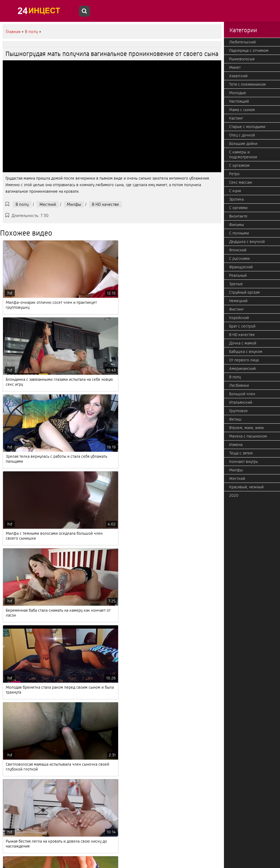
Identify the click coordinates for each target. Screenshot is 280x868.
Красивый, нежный (246, 487)
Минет (235, 67)
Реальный (238, 275)
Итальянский (241, 402)
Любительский (242, 42)
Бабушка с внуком (246, 352)
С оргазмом (239, 165)
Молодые (238, 93)
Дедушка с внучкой (247, 242)
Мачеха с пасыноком (248, 436)
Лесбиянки (239, 385)
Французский (241, 267)
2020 (234, 495)
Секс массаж (241, 182)
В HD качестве (105, 204)
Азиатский (238, 76)
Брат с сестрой (242, 326)
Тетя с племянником (247, 84)
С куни (235, 191)
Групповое (238, 411)
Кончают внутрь (243, 462)
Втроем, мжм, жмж (247, 428)
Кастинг (236, 118)
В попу (22, 204)
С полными (239, 233)
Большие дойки (243, 144)
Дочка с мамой (243, 343)
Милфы (74, 204)
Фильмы (237, 225)
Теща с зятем (241, 453)
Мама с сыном (242, 110)
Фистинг (237, 309)
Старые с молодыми (247, 127)
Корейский (239, 318)
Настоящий (239, 101)
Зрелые (236, 284)
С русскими (239, 258)
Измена (236, 445)
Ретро (234, 174)
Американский (242, 368)
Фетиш (235, 419)
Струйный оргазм (244, 292)
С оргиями (238, 208)
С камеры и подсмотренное (243, 154)
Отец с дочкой (242, 135)
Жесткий (48, 204)
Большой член (242, 394)
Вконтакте (238, 216)
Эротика (236, 199)
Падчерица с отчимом (249, 50)
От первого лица (244, 360)
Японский (238, 250)
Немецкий (238, 301)
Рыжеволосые (242, 59)
